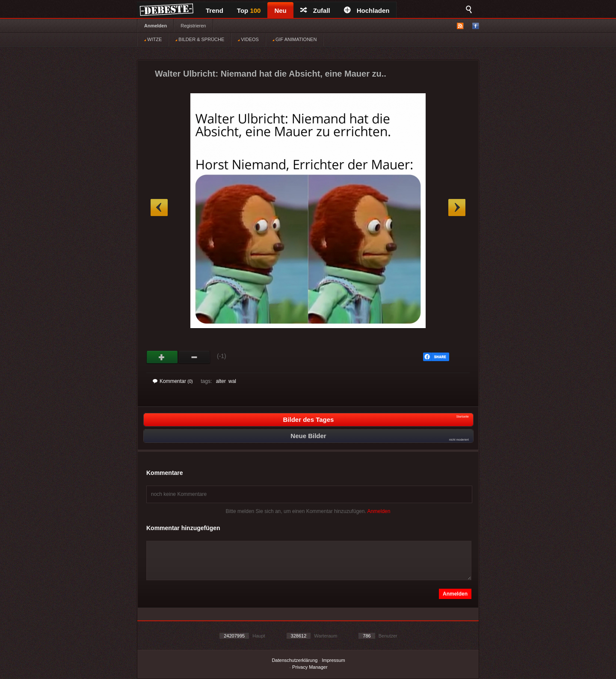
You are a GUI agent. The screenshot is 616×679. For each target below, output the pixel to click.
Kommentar (173, 381)
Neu (280, 10)
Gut (162, 357)
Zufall (315, 10)
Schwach (194, 357)
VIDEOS (248, 39)
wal (232, 381)
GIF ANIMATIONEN (295, 39)
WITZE (153, 39)
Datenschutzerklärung (295, 660)
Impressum (333, 660)
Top (249, 10)
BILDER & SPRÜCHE (200, 39)
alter (221, 381)
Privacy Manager (310, 667)
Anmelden (155, 26)
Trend (215, 10)
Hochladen (367, 10)
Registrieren (193, 26)
